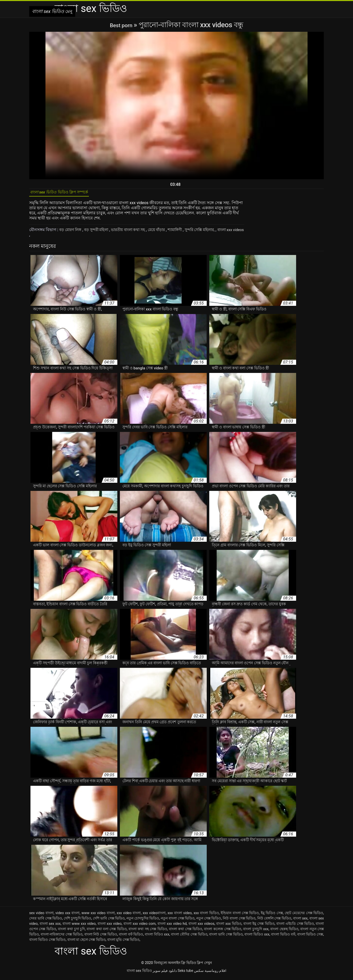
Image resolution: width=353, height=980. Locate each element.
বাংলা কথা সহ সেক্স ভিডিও (148, 932)
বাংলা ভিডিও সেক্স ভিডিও (47, 942)
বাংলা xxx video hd (172, 926)
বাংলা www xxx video (79, 926)
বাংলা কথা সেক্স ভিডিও (186, 932)
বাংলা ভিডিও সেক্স (310, 937)
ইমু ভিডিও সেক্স (272, 916)
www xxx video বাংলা (98, 916)
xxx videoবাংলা (154, 916)
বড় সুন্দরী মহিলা (100, 232)
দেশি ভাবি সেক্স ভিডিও (109, 921)
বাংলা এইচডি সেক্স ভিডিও (295, 926)
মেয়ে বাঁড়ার (165, 232)
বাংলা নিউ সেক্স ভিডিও (101, 937)
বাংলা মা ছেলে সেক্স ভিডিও (86, 942)
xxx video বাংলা (129, 916)
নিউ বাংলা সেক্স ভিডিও (239, 921)
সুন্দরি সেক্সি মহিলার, (213, 232)
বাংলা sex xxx (50, 926)
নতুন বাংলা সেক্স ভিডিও (178, 921)
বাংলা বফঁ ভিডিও (131, 937)
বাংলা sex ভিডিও (139, 973)
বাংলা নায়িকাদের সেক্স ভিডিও (62, 937)
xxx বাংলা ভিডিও (206, 916)
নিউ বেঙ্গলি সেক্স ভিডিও (274, 921)
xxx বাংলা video (180, 916)
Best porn (122, 25)
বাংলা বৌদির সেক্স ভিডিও (189, 937)
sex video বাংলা (41, 916)
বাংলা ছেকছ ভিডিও (284, 932)
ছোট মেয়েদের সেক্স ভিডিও (304, 916)
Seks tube (185, 973)
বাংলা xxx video (110, 926)
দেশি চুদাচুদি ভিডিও (78, 921)
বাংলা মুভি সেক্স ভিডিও (123, 942)
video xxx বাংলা (67, 916)
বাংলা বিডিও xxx (157, 937)
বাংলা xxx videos (201, 926)
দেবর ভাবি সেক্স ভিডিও (46, 921)
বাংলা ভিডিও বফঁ (283, 937)
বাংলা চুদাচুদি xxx (256, 932)
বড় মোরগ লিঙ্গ (72, 232)
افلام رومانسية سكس (210, 973)
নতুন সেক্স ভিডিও (209, 921)
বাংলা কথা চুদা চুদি (71, 932)
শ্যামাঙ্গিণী (186, 232)
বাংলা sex (300, 921)
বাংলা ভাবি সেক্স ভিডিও (226, 937)
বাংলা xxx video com (140, 926)
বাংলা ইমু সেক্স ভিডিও (259, 926)
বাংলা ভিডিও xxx (257, 937)
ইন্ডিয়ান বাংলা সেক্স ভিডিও (240, 916)
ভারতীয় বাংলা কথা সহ (135, 232)
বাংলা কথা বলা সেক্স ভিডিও (107, 932)
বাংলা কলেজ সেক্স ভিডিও (223, 932)
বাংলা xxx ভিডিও (229, 926)
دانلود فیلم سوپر (165, 973)
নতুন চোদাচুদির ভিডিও (143, 921)
